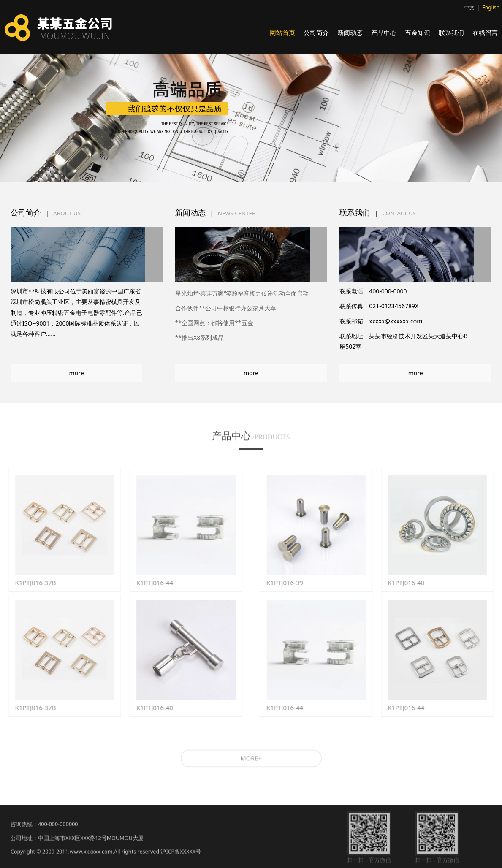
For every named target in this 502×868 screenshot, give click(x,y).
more (77, 373)
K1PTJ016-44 (149, 583)
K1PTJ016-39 (290, 583)
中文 (469, 7)
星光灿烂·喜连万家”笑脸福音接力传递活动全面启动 (242, 293)
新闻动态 (350, 33)
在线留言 (485, 33)
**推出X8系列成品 (200, 338)
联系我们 (451, 33)
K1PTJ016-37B (30, 583)
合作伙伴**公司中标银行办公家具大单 (226, 308)
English (491, 7)
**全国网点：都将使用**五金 (214, 323)
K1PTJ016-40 (149, 708)
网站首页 (282, 33)
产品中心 (384, 33)
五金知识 (418, 33)
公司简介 (316, 33)
